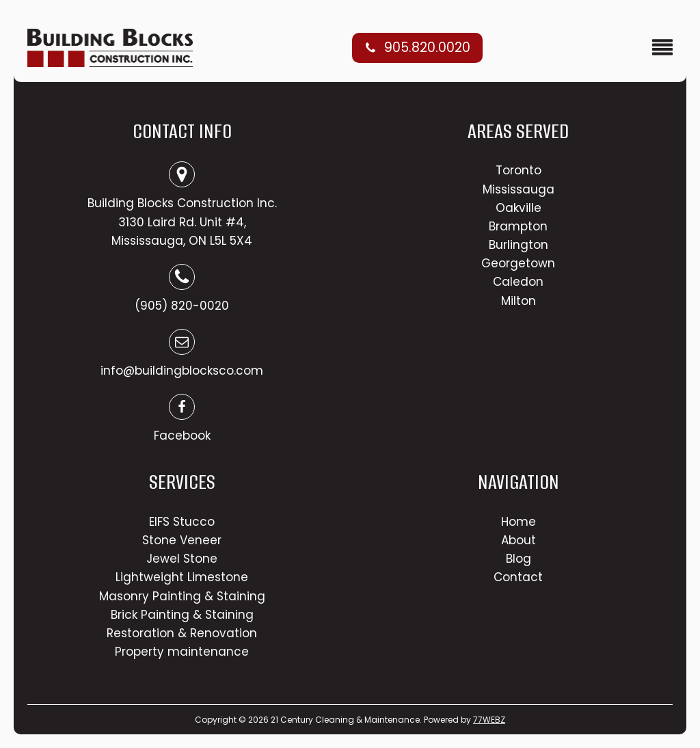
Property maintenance (182, 652)
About (519, 540)
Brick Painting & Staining (182, 615)
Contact (518, 577)
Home (519, 522)
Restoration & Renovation (182, 633)
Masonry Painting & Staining (182, 596)
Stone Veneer (182, 540)
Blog (519, 559)
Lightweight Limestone (182, 577)
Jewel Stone (182, 559)
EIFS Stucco (182, 522)
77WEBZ (489, 720)
